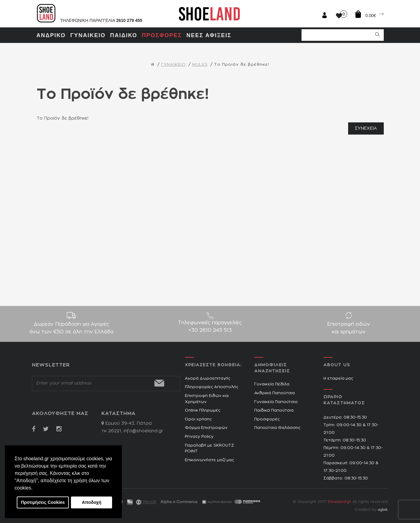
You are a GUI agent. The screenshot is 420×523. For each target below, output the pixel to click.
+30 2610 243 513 (210, 330)
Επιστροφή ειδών (349, 329)
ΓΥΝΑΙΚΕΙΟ (173, 65)
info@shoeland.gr (143, 431)
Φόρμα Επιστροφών (206, 428)
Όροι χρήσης (198, 419)
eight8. (383, 510)
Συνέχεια (366, 128)
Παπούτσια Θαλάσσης (277, 428)
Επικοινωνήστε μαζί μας (209, 460)
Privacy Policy (199, 437)
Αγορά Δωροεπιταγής (208, 379)
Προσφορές (267, 419)
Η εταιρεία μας (338, 379)
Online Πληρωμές (203, 411)
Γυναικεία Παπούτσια (276, 402)
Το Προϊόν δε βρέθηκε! (242, 65)
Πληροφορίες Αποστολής (212, 387)
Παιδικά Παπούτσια (274, 411)
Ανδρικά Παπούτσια (275, 393)
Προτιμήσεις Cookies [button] (43, 502)
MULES (200, 65)
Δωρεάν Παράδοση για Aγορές (71, 329)
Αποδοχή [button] (92, 502)
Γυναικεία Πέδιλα (272, 384)
